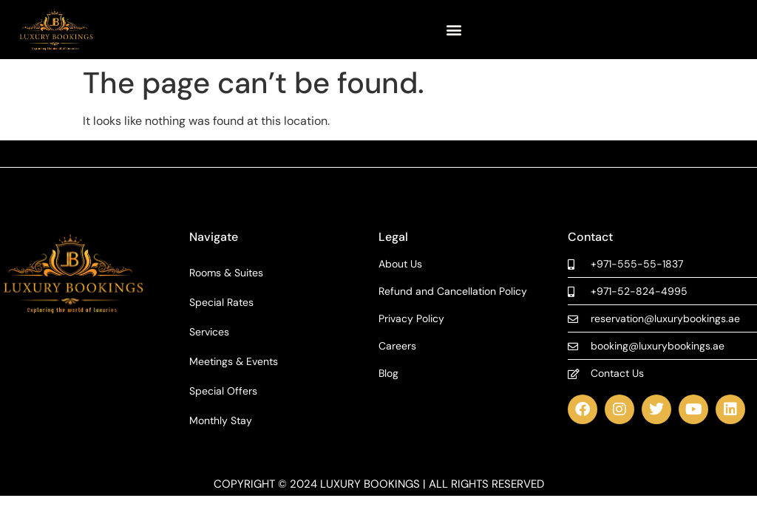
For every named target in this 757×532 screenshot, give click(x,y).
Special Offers (223, 391)
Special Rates (221, 302)
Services (209, 332)
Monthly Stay (221, 420)
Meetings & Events (234, 361)
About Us (400, 264)
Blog (388, 374)
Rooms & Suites (226, 273)
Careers (397, 346)
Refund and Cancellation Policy (453, 291)
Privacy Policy (411, 319)
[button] (454, 30)
